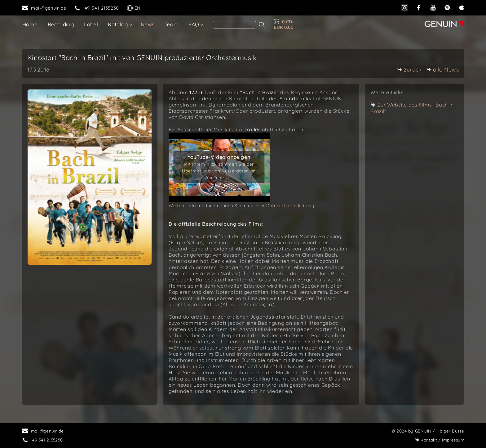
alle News (443, 70)
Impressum (440, 440)
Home (30, 24)
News (148, 24)
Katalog (118, 24)
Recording (61, 24)
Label (91, 24)
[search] (235, 25)
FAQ (194, 24)
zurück (409, 70)
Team (172, 24)
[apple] (462, 7)
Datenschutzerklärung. (291, 206)
